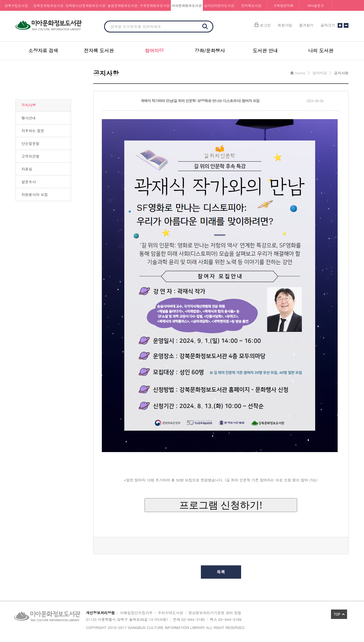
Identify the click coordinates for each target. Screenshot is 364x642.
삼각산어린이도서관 (219, 5)
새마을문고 (316, 5)
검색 (205, 26)
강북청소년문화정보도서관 (85, 5)
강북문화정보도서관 (49, 5)
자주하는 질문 (33, 131)
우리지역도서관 (170, 613)
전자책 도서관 (99, 51)
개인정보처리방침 (100, 613)
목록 (221, 572)
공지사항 (29, 105)
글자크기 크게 (340, 25)
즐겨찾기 (306, 25)
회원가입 (285, 25)
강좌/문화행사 (210, 51)
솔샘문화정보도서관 (123, 5)
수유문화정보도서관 (155, 5)
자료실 (27, 169)
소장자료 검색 (43, 51)
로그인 (265, 25)
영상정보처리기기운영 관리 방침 (215, 613)
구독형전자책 (284, 5)
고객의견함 (30, 156)
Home (300, 73)
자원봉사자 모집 (35, 195)
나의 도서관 (321, 51)
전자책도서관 (251, 5)
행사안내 (29, 118)
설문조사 (29, 182)
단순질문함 (30, 143)
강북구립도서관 (16, 5)
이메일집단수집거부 (136, 613)
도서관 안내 (265, 51)
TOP (337, 614)
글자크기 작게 (346, 25)
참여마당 (154, 51)
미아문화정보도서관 (187, 5)
